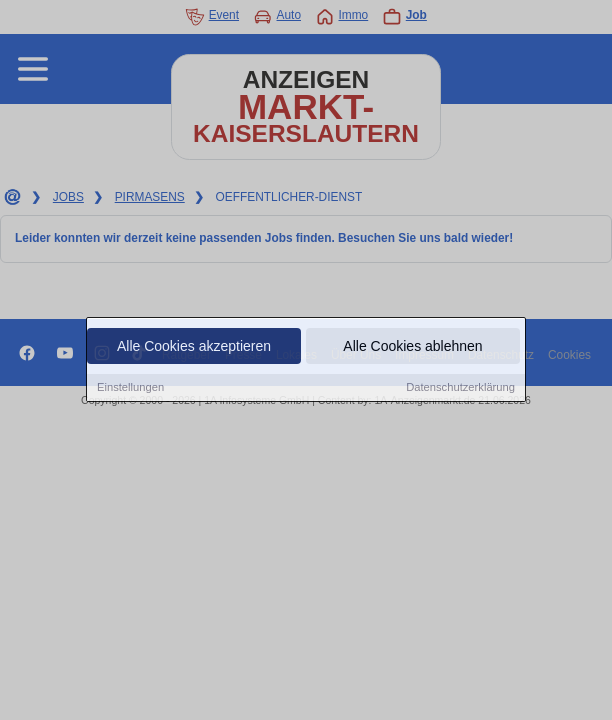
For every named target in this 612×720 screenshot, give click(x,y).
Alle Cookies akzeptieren (194, 347)
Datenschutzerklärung (460, 388)
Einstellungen (130, 388)
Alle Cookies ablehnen (412, 347)
